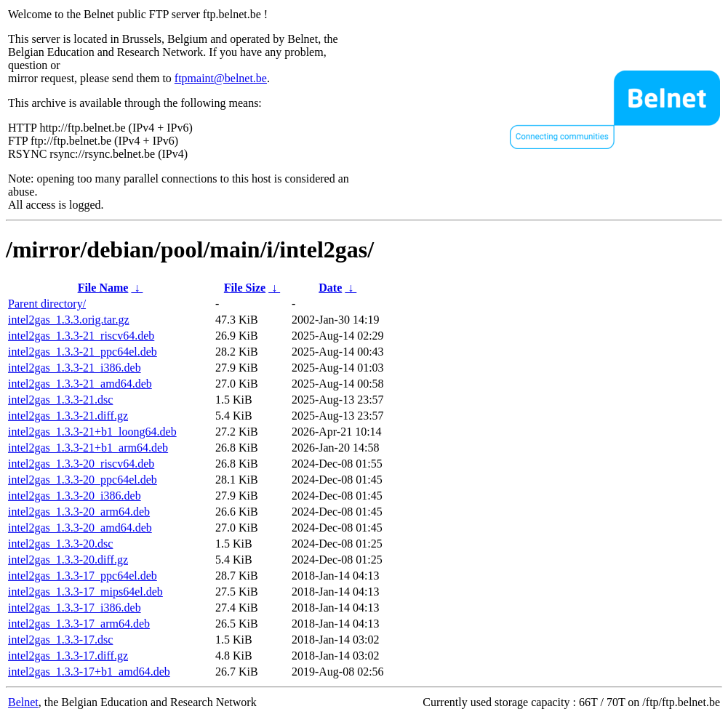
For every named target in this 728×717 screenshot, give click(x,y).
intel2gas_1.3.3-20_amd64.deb (80, 528)
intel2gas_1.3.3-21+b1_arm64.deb (88, 448)
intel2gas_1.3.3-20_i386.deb (75, 496)
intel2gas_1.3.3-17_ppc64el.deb (83, 576)
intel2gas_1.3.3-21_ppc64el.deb (83, 352)
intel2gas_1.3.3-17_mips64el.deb (85, 592)
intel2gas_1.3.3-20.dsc (60, 544)
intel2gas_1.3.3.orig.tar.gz (69, 320)
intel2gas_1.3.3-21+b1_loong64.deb (92, 432)
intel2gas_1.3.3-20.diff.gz (68, 560)
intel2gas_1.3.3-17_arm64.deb (79, 624)
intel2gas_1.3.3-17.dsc (60, 640)
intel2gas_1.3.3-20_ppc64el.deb (83, 480)
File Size (245, 288)
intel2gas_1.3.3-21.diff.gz (68, 416)
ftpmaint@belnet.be (221, 78)
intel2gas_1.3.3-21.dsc (60, 400)
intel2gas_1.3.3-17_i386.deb (75, 608)
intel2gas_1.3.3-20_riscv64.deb (81, 464)
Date (330, 288)
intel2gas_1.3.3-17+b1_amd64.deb (89, 672)
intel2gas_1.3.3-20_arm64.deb (79, 512)
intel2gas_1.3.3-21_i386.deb (75, 368)
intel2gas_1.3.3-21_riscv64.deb (81, 336)
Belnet (23, 702)
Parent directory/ (47, 304)
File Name (103, 288)
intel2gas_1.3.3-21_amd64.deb (80, 384)
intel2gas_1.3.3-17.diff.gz (68, 656)
